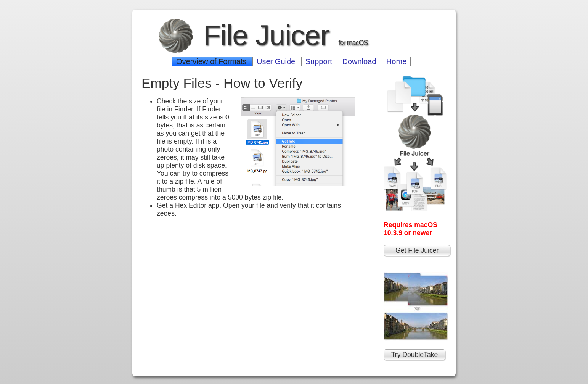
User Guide (276, 61)
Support (319, 61)
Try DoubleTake (415, 355)
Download (359, 61)
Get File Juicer (417, 250)
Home (396, 61)
